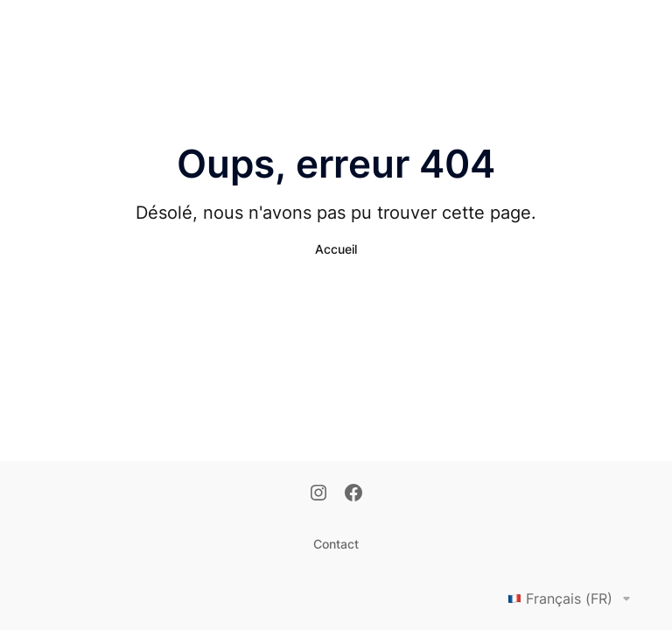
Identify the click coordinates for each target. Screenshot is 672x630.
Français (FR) (572, 598)
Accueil (336, 249)
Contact (336, 544)
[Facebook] (353, 494)
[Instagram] (318, 494)
